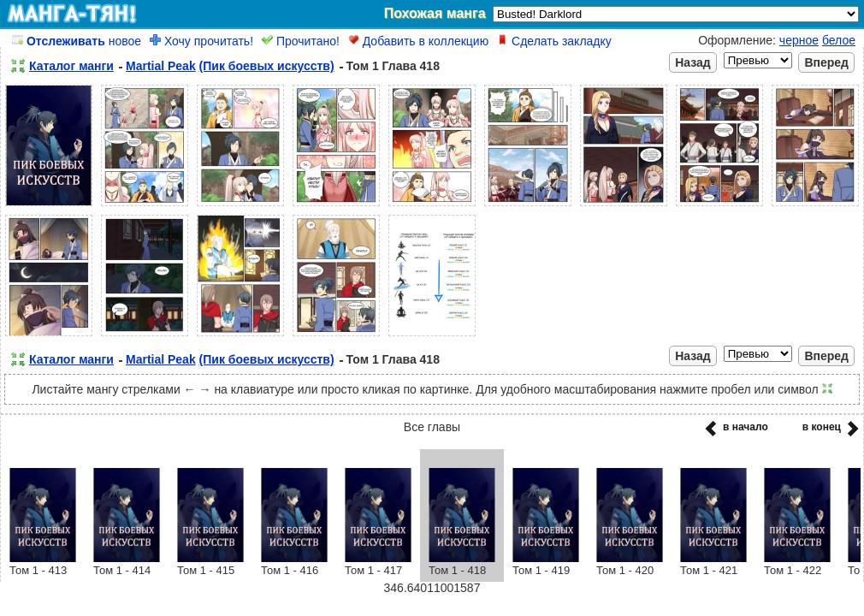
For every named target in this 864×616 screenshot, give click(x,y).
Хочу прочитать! (201, 41)
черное (799, 40)
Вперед (826, 62)
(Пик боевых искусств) (267, 66)
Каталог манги (71, 66)
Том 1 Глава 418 (393, 66)
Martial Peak (161, 66)
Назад (693, 62)
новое (77, 41)
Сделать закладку (554, 41)
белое (839, 40)
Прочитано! (301, 41)
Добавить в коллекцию (418, 41)
